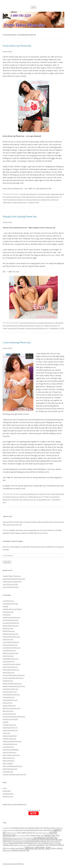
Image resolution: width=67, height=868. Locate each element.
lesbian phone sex (12, 497)
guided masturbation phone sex (14, 686)
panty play (40, 843)
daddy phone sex (12, 833)
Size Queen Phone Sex (11, 587)
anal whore (7, 615)
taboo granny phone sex (11, 755)
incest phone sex (9, 697)
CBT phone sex (8, 639)
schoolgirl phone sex (10, 744)
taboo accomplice (17, 848)
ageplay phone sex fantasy (12, 609)
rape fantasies (57, 843)
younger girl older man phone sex (14, 774)
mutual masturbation (18, 841)
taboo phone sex (9, 758)
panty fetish (14, 843)
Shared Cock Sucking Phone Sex (20, 217)
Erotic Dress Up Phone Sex (17, 46)
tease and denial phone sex (12, 766)
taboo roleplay (8, 763)
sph (47, 845)
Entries (7, 791)
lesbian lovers (46, 200)
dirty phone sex (8, 656)
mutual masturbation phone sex (14, 716)
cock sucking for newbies (17, 328)
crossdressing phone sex (29, 194)
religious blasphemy (10, 736)
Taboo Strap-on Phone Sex (12, 581)
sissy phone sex (8, 747)
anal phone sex (8, 612)
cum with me (48, 830)
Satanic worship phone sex (12, 741)
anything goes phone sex (12, 617)
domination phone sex (11, 659)
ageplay (6, 606)
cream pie (18, 830)
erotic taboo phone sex (35, 835)
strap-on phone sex (19, 202)
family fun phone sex (10, 667)
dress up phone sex (33, 200)
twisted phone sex (20, 850)
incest (24, 840)
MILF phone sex (8, 711)
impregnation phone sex (11, 694)
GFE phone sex (8, 681)
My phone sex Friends (10, 719)
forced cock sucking (17, 838)
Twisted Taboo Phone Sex (12, 576)
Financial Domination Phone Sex (14, 579)
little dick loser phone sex (12, 708)
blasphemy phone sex (11, 634)
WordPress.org (8, 796)
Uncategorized (8, 772)
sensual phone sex (43, 500)
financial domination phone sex (14, 675)
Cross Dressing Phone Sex (17, 342)
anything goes (49, 828)
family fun (50, 835)
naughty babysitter (55, 841)
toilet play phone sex (10, 769)
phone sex (41, 197)
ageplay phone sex (35, 828)
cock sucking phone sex (28, 323)
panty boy (6, 843)
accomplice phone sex (10, 604)
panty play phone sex (29, 197)
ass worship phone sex (11, 623)
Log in (5, 788)
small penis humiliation (11, 750)
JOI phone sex (8, 703)
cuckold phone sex (9, 650)
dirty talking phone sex (26, 833)
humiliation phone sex (10, 689)
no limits (6, 722)
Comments (8, 794)
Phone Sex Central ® (34, 810)
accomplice (6, 828)
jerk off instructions (48, 840)
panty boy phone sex (13, 197)
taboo (8, 848)
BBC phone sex (8, 628)
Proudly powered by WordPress (13, 864)
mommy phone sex (9, 714)
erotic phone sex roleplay (12, 664)
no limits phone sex (9, 725)
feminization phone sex (26, 326)
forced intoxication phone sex (13, 678)
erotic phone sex (44, 194)
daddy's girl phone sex (11, 653)
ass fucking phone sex (11, 620)
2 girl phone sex (8, 601)
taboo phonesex (9, 761)
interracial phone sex (10, 700)
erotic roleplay (21, 836)
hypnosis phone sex (10, 692)
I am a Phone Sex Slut (10, 584)
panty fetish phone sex (28, 843)
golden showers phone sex (12, 683)
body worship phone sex (11, 637)
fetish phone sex (9, 672)
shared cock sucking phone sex (37, 328)
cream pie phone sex (10, 645)
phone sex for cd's (30, 500)
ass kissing (58, 828)
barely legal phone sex (11, 626)
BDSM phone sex (9, 631)
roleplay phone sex (52, 197)
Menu (33, 7)
